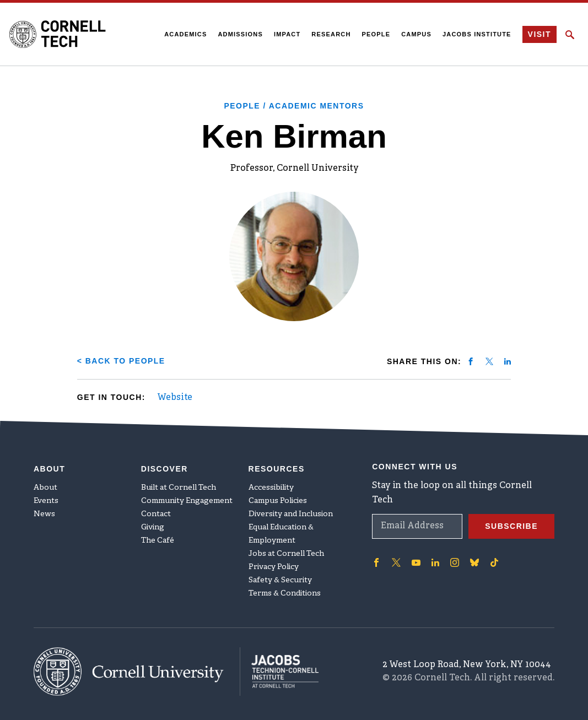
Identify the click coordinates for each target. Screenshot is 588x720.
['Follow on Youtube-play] (416, 562)
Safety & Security (280, 580)
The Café (158, 540)
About (45, 487)
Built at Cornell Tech (179, 487)
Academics (185, 34)
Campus (416, 34)
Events (46, 500)
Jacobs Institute (477, 34)
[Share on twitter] (489, 361)
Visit (539, 35)
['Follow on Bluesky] (474, 562)
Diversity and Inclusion (291, 514)
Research (331, 34)
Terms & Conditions (285, 593)
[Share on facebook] (471, 361)
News (44, 514)
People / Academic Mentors (294, 106)
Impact (287, 34)
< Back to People (121, 361)
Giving (153, 527)
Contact (156, 514)
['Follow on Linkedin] (435, 562)
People (376, 34)
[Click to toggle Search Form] (570, 35)
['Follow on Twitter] (396, 562)
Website (175, 398)
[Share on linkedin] (508, 361)
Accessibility (271, 487)
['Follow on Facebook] (376, 562)
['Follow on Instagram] (455, 562)
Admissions (240, 34)
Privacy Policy (274, 567)
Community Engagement (187, 500)
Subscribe (511, 526)
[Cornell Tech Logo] (58, 34)
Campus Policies (278, 500)
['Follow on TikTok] (494, 562)
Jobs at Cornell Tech (286, 553)
